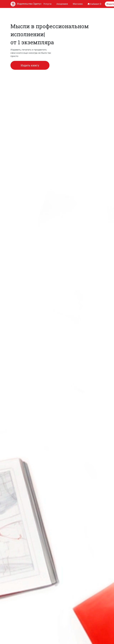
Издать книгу (30, 65)
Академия (62, 4)
